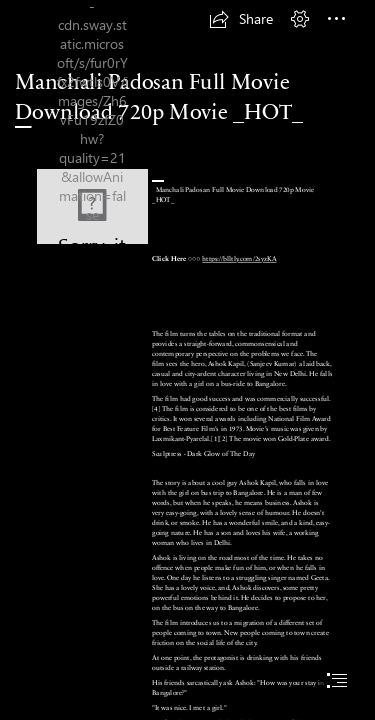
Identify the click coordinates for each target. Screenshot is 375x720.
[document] (187, 360)
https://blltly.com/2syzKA (239, 259)
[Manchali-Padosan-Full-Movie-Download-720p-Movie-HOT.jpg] (92, 206)
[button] (241, 19)
